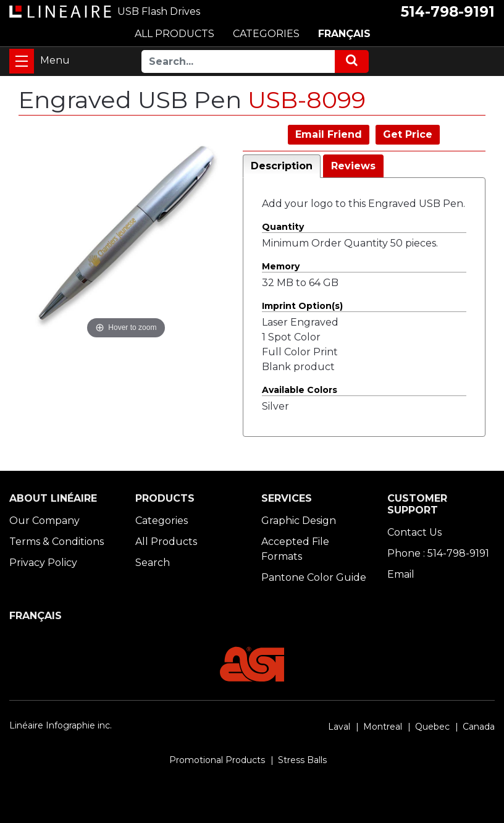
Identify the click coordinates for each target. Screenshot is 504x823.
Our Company (44, 521)
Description (282, 166)
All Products (166, 542)
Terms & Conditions (57, 542)
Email (401, 574)
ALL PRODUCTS (174, 34)
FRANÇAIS (344, 34)
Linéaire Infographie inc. (61, 725)
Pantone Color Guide (314, 577)
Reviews (353, 166)
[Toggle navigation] (22, 61)
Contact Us (414, 532)
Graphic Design (299, 521)
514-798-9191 (448, 12)
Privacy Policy (43, 563)
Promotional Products (217, 760)
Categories (162, 521)
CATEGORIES (266, 34)
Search (153, 563)
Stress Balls (302, 760)
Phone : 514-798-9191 (438, 553)
